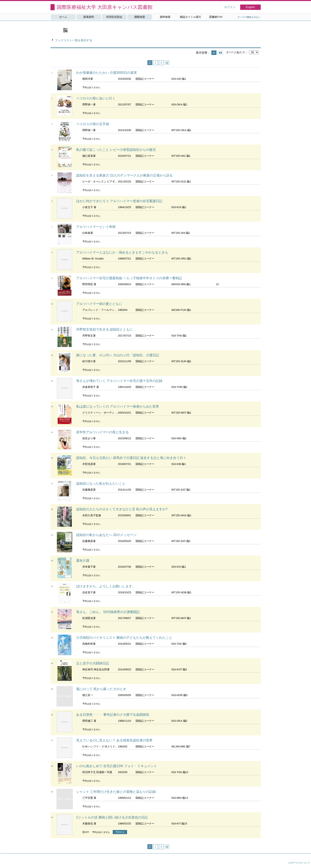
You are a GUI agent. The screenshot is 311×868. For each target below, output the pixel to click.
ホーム (63, 17)
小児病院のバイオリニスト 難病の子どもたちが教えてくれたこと (124, 638)
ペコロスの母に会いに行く (96, 98)
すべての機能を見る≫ (249, 17)
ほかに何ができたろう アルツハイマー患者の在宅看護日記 (119, 201)
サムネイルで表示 (220, 53)
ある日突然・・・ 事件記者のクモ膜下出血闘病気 (113, 715)
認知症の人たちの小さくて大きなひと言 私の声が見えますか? (122, 509)
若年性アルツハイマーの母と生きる (102, 432)
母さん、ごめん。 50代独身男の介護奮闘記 (108, 612)
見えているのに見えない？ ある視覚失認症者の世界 (114, 740)
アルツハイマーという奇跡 (96, 227)
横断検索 (140, 17)
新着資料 (89, 17)
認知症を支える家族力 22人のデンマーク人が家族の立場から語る (124, 175)
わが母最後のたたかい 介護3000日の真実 (107, 73)
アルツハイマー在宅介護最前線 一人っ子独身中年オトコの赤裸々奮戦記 (129, 278)
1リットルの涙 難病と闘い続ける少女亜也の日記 (112, 817)
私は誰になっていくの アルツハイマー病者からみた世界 (118, 406)
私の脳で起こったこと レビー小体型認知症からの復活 (116, 150)
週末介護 (83, 561)
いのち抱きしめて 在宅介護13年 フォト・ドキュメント (117, 766)
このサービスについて (299, 863)
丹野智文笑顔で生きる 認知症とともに (104, 329)
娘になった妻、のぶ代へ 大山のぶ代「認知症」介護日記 (118, 355)
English (250, 7)
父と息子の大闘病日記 (93, 663)
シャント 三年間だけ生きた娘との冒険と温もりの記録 (116, 792)
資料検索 (165, 17)
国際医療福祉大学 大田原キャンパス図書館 (105, 7)
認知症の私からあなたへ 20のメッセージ (106, 535)
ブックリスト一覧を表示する (73, 40)
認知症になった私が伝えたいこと (101, 484)
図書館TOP (216, 17)
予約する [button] (120, 832)
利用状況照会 (114, 17)
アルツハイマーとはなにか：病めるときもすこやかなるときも (122, 252)
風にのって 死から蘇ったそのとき (101, 689)
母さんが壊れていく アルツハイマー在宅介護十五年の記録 (119, 381)
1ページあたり (236, 52)
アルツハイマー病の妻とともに (99, 304)
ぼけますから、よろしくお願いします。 (106, 586)
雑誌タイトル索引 (191, 17)
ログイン (230, 7)
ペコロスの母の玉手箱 (93, 124)
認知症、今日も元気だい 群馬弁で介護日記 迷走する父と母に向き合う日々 (131, 458)
